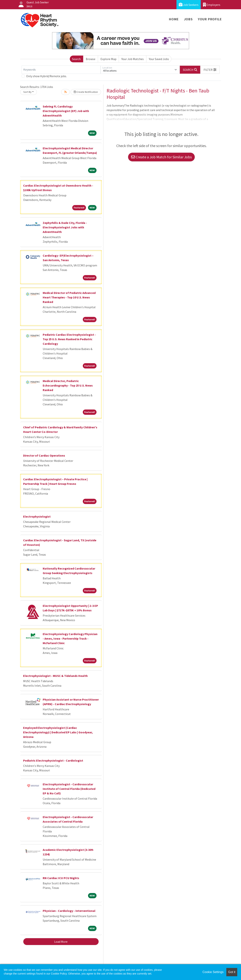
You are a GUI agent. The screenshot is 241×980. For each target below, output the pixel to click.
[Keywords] (61, 70)
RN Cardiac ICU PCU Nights (61, 878)
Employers (212, 5)
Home (174, 19)
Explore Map (108, 59)
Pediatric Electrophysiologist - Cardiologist (53, 760)
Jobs (188, 19)
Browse (91, 59)
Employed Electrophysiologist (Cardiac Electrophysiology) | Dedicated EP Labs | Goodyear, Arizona (58, 732)
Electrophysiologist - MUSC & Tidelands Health (55, 676)
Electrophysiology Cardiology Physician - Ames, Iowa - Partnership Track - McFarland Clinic (70, 638)
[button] (210, 70)
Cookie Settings (213, 972)
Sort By (27, 92)
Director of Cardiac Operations (44, 455)
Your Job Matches (133, 59)
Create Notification (86, 92)
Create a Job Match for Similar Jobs (161, 157)
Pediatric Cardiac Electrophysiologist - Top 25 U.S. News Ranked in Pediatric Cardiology (69, 339)
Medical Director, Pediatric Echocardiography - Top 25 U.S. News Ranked (68, 385)
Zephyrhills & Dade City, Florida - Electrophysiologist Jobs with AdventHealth (65, 227)
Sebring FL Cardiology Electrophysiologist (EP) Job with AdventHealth (66, 111)
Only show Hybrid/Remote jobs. (46, 76)
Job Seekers (189, 5)
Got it (232, 972)
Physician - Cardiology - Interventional (69, 911)
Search (76, 59)
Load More (61, 942)
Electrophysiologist (37, 516)
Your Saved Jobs (159, 59)
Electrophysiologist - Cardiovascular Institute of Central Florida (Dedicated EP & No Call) (69, 789)
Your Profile (210, 19)
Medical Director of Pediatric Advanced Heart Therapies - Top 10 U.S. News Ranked (69, 297)
